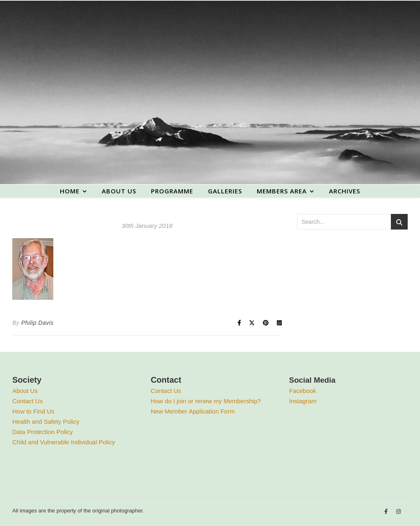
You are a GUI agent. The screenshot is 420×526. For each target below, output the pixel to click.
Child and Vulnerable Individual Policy (64, 442)
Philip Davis (38, 323)
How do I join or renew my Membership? (205, 401)
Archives (345, 191)
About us (119, 191)
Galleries (225, 191)
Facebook (303, 391)
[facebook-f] (387, 512)
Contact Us (27, 401)
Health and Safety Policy (46, 421)
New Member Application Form (193, 411)
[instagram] (398, 512)
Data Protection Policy (43, 432)
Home (70, 191)
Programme (172, 191)
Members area (282, 191)
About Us (25, 391)
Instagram (303, 401)
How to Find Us (33, 411)
